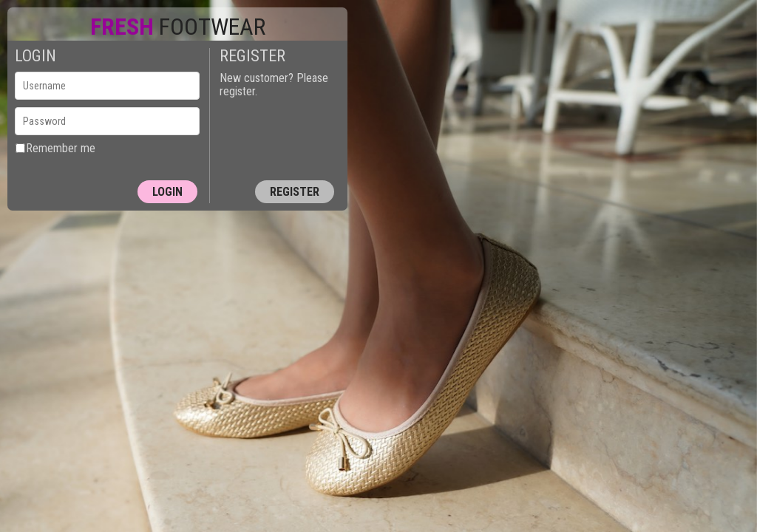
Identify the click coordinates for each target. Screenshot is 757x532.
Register (295, 192)
